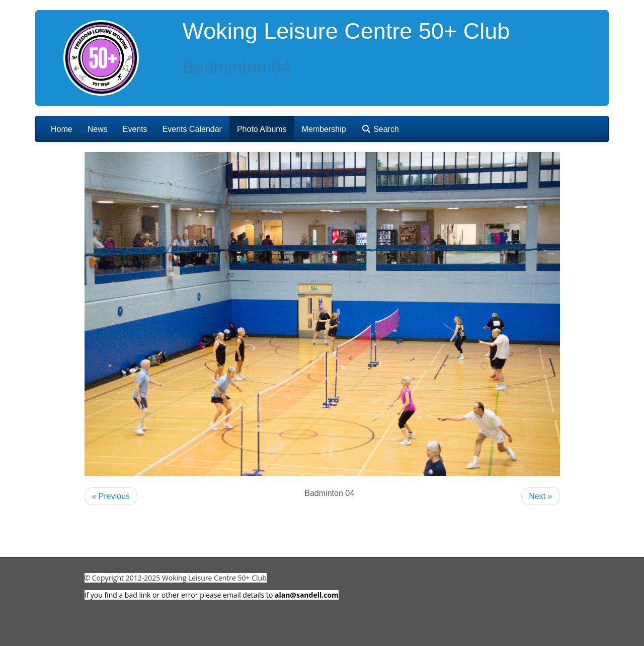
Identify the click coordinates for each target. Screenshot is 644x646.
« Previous (111, 496)
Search (380, 129)
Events (135, 129)
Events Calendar (192, 129)
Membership (324, 129)
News (98, 129)
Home (62, 129)
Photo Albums (262, 129)
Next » (540, 496)
